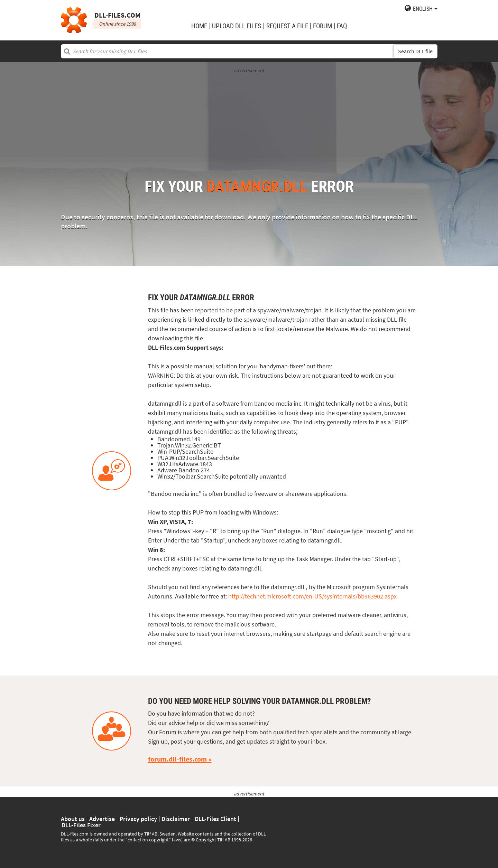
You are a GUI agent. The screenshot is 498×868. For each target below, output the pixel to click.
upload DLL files (237, 26)
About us (73, 819)
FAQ (342, 26)
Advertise (102, 819)
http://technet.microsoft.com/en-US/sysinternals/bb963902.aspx (312, 596)
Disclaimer (176, 819)
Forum (322, 26)
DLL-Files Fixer (81, 825)
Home (199, 26)
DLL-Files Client (215, 819)
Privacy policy (138, 819)
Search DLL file (415, 51)
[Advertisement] (249, 123)
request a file (287, 26)
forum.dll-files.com (177, 759)
